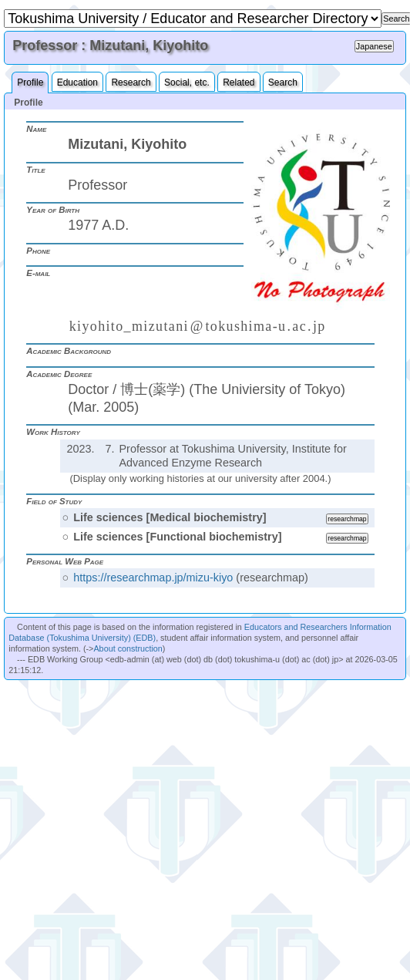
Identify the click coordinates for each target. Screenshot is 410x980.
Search (283, 83)
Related (239, 83)
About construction (128, 648)
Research (131, 83)
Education (77, 83)
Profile (30, 83)
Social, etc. (187, 83)
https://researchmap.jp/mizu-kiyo (153, 578)
